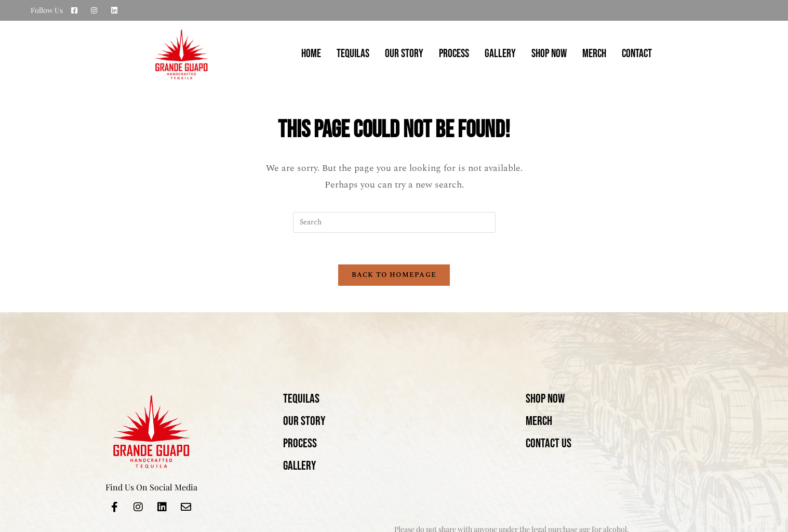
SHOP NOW (549, 54)
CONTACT (637, 54)
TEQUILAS (353, 54)
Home (311, 54)
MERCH (594, 54)
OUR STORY (404, 54)
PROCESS (454, 54)
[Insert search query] (394, 222)
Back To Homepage (394, 275)
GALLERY (500, 54)
